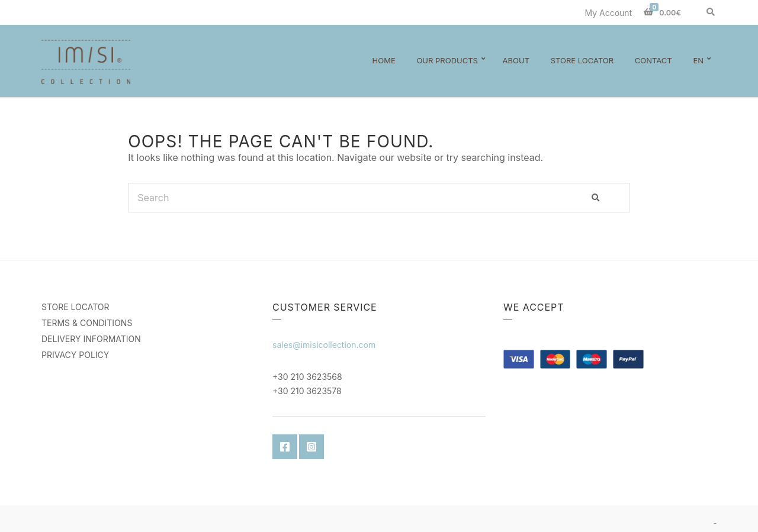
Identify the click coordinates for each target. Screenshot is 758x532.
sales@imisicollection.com (324, 345)
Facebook (285, 447)
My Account (608, 13)
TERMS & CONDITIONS (87, 323)
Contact (653, 60)
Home (384, 60)
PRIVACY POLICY (75, 355)
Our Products (447, 60)
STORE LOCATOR (76, 307)
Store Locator (582, 60)
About (516, 60)
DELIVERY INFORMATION (91, 339)
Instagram (311, 447)
